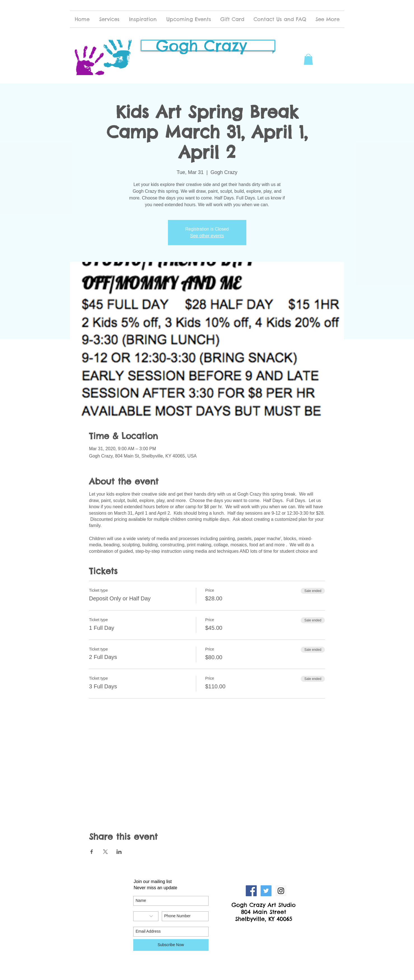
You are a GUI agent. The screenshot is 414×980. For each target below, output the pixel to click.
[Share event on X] (105, 852)
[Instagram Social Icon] (281, 891)
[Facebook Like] (264, 931)
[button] (308, 59)
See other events (207, 236)
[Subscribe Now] (171, 945)
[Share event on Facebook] (92, 852)
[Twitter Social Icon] (266, 891)
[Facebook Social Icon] (251, 891)
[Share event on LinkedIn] (119, 852)
